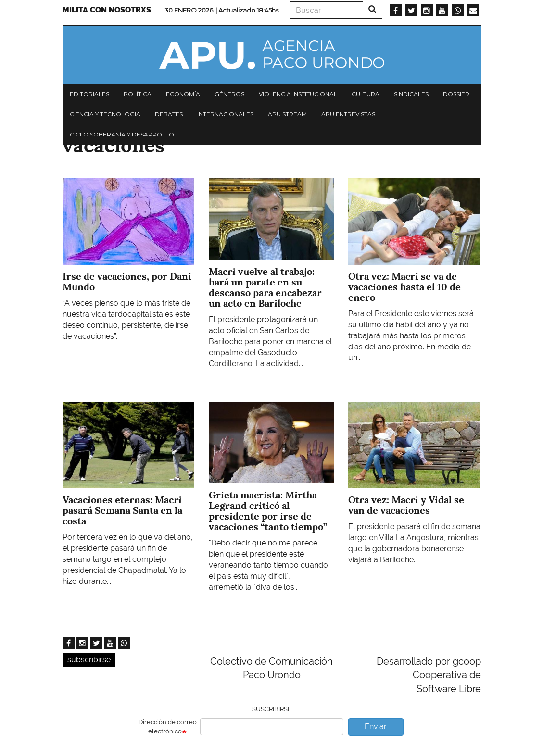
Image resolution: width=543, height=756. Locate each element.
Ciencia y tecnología (105, 114)
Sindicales (411, 94)
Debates (169, 114)
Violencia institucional (298, 94)
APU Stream (287, 114)
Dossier (456, 94)
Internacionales (225, 114)
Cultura (366, 94)
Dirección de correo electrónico (168, 727)
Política (138, 94)
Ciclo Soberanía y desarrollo (122, 134)
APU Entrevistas (348, 114)
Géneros (229, 94)
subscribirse (89, 660)
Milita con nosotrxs (107, 10)
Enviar (376, 726)
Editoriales (89, 94)
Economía (183, 94)
